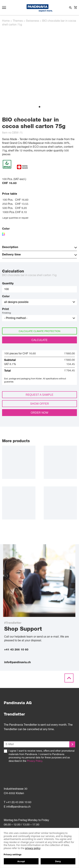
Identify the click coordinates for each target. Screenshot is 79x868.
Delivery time (39, 255)
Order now (39, 413)
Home (6, 21)
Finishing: (7, 313)
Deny (58, 861)
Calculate (39, 340)
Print (5, 309)
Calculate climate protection (39, 331)
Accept (21, 861)
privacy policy (33, 848)
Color (6, 296)
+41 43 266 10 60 (16, 650)
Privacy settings (13, 854)
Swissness (32, 21)
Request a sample (40, 395)
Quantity (8, 283)
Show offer (39, 404)
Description (39, 247)
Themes (18, 21)
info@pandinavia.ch (17, 662)
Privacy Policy (35, 761)
